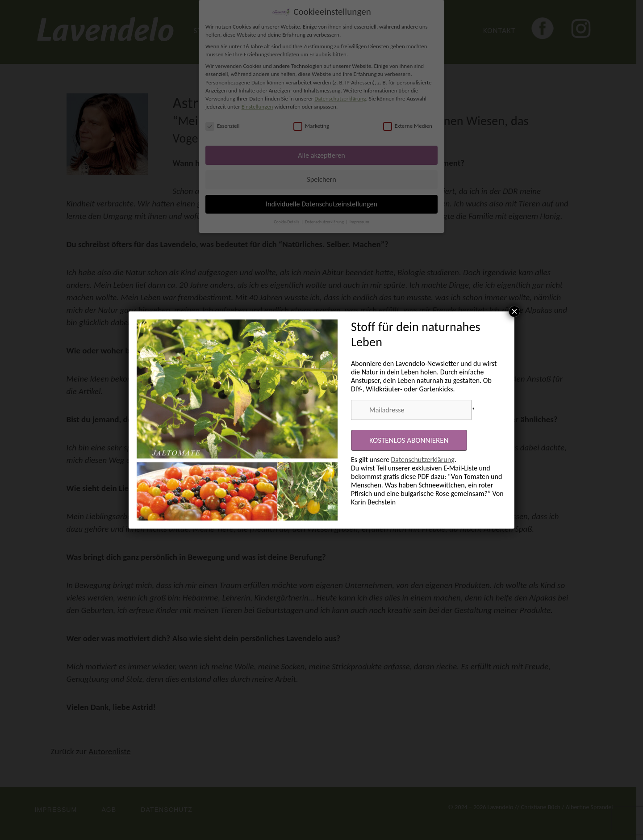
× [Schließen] (514, 311)
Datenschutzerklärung (423, 460)
